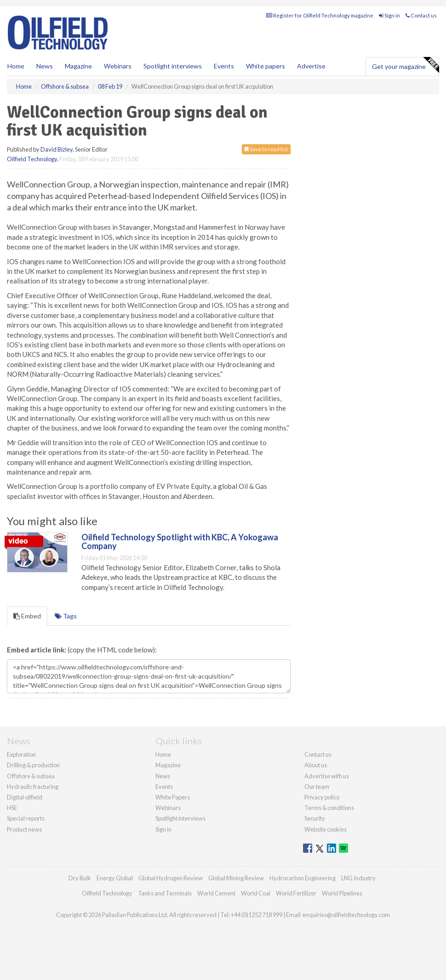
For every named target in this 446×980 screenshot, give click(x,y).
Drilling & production (33, 765)
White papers (266, 66)
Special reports (26, 818)
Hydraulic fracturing (33, 787)
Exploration (21, 754)
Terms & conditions (329, 808)
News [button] (45, 66)
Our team (317, 787)
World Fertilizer (296, 893)
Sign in (389, 15)
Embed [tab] (27, 616)
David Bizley (57, 149)
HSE (12, 808)
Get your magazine (405, 65)
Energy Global (115, 878)
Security (315, 818)
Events (224, 66)
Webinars (118, 66)
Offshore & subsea (31, 776)
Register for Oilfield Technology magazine (320, 15)
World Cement (216, 893)
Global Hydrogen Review (171, 878)
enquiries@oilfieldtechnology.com (346, 915)
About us (316, 765)
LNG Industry (358, 878)
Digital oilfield (25, 797)
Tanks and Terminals (165, 893)
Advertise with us (327, 776)
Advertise (311, 66)
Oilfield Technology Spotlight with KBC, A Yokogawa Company (180, 542)
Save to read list (266, 149)
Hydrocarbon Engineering (303, 878)
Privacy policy (322, 797)
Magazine (78, 66)
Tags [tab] (66, 616)
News (163, 776)
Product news (24, 829)
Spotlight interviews (173, 66)
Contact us (421, 15)
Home (16, 66)
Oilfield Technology (32, 159)
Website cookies (326, 829)
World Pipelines (342, 893)
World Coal (256, 893)
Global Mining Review (236, 878)
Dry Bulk (80, 878)
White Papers (173, 797)
